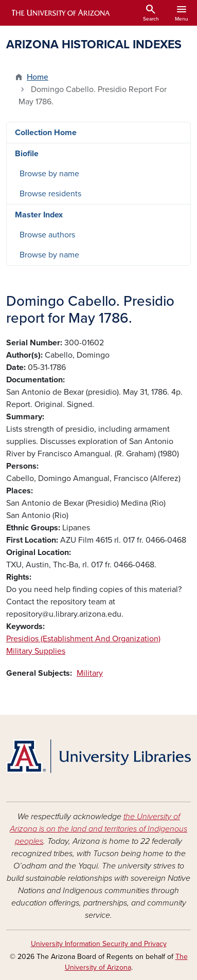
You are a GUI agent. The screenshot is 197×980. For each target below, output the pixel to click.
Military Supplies (36, 651)
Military (90, 673)
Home (38, 77)
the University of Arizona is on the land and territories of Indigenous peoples (98, 829)
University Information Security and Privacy (99, 944)
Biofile (27, 154)
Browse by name (49, 174)
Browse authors (47, 235)
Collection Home (46, 133)
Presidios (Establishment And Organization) (83, 639)
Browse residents (50, 194)
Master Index (39, 215)
